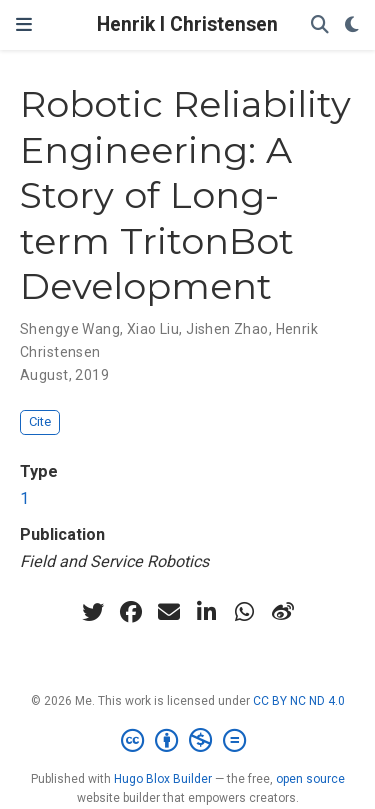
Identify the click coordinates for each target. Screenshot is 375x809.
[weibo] (283, 612)
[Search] (320, 25)
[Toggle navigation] (24, 25)
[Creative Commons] (187, 741)
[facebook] (131, 612)
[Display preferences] (352, 25)
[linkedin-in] (207, 612)
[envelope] (169, 612)
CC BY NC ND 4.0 (299, 701)
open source (310, 779)
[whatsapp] (245, 612)
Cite (40, 421)
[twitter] (93, 612)
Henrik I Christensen (187, 24)
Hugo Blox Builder (163, 779)
